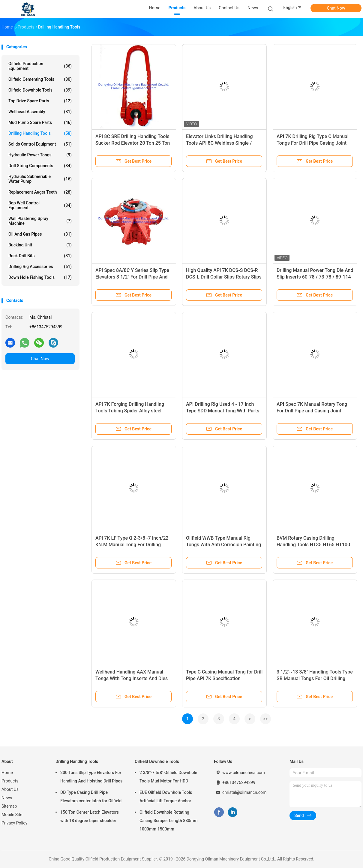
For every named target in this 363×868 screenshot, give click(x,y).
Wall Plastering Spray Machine (40, 221)
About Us (10, 789)
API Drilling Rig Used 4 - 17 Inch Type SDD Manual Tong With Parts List (223, 411)
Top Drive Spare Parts (40, 101)
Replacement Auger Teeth (40, 192)
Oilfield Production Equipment (40, 66)
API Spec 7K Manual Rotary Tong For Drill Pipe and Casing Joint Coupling (312, 411)
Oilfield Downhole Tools (40, 90)
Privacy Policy (14, 823)
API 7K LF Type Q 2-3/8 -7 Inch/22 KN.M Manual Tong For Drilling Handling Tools (132, 545)
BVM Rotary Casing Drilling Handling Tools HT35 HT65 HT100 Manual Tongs (313, 545)
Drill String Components (40, 166)
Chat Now (336, 8)
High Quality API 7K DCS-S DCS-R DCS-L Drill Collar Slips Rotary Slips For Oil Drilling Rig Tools (224, 277)
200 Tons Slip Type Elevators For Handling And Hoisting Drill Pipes (91, 777)
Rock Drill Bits (40, 256)
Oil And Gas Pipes (40, 234)
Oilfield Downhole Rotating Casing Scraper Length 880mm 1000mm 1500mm (168, 821)
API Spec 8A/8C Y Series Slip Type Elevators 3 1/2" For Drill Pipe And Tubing (132, 277)
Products (10, 781)
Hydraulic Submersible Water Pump (40, 179)
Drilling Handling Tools (40, 133)
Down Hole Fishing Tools (40, 277)
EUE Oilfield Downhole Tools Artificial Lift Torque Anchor (166, 797)
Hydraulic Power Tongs (40, 155)
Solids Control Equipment (40, 144)
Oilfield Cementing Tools (40, 79)
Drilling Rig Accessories (40, 267)
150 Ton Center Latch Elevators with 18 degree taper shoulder (90, 816)
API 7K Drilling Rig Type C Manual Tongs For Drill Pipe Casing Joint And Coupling (313, 143)
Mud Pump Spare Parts (40, 122)
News (7, 798)
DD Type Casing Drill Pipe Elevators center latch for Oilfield (91, 797)
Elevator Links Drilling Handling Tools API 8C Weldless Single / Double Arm (219, 143)
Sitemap (9, 806)
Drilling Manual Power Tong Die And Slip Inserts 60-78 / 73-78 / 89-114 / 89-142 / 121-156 (315, 277)
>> (266, 719)
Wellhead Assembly (40, 112)
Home (7, 773)
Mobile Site (12, 815)
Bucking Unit (40, 245)
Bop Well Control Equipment (40, 205)
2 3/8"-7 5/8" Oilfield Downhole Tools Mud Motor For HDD (168, 777)
